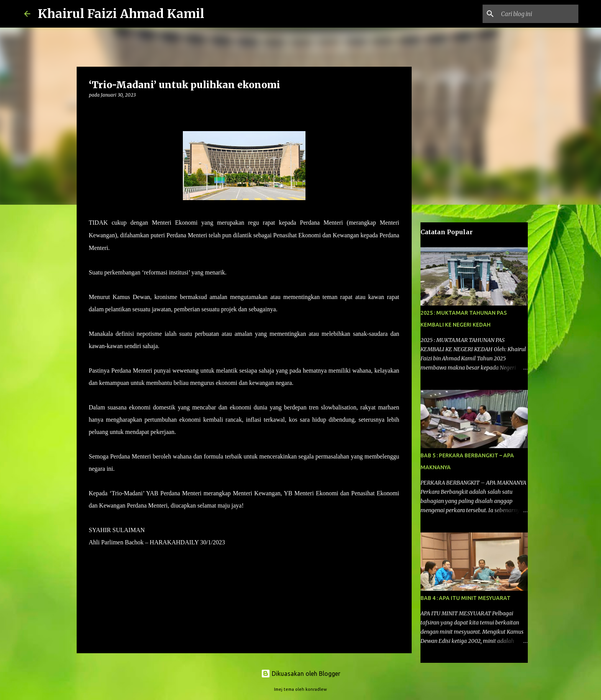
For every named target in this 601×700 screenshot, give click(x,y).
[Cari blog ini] (538, 14)
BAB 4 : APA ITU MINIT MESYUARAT (466, 598)
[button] (94, 111)
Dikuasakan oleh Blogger (301, 674)
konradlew (316, 689)
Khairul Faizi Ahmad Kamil (121, 14)
